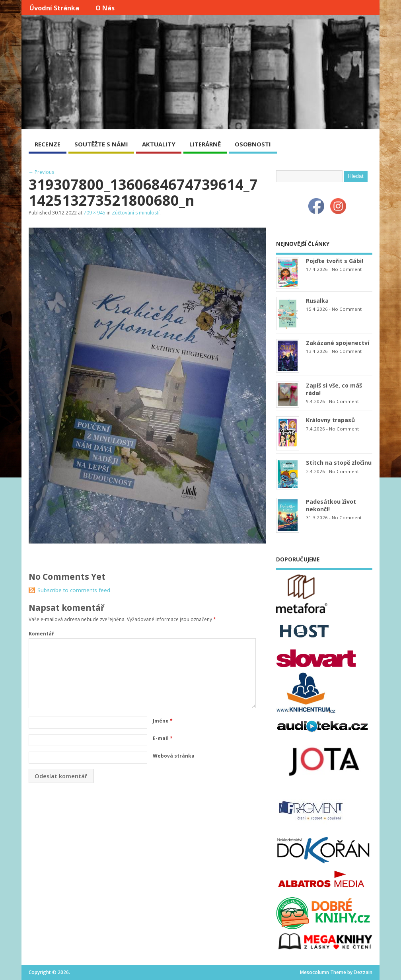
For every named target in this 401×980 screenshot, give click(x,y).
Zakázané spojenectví (338, 343)
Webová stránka (174, 756)
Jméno (163, 721)
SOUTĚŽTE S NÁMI (101, 144)
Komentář (41, 634)
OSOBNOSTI (253, 144)
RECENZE (48, 144)
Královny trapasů (330, 420)
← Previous (41, 172)
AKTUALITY (159, 144)
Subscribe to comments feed (74, 590)
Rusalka (317, 301)
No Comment (347, 269)
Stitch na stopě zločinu (339, 463)
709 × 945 (94, 213)
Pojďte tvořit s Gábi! (335, 261)
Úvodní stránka (54, 8)
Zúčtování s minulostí (136, 213)
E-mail (163, 738)
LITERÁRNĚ (205, 144)
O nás (105, 8)
